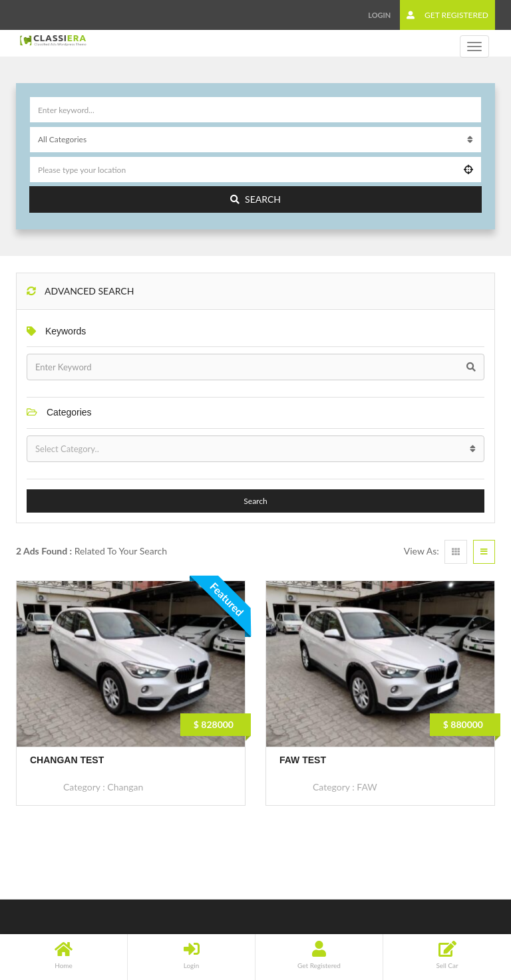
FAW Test (303, 760)
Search (255, 199)
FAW (367, 787)
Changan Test (67, 760)
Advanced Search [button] (80, 291)
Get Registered (447, 15)
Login (379, 15)
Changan (125, 787)
